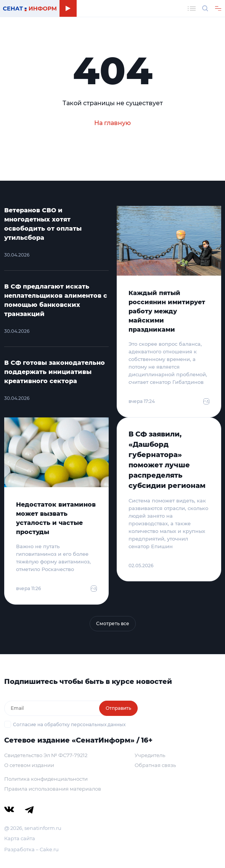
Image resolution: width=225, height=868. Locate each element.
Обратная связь (155, 765)
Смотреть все (113, 623)
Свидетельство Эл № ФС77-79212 (46, 755)
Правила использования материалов (53, 789)
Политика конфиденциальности (46, 779)
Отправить (118, 708)
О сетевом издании (29, 765)
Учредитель (150, 755)
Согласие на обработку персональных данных (69, 724)
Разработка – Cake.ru (31, 849)
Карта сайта (20, 838)
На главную (112, 123)
